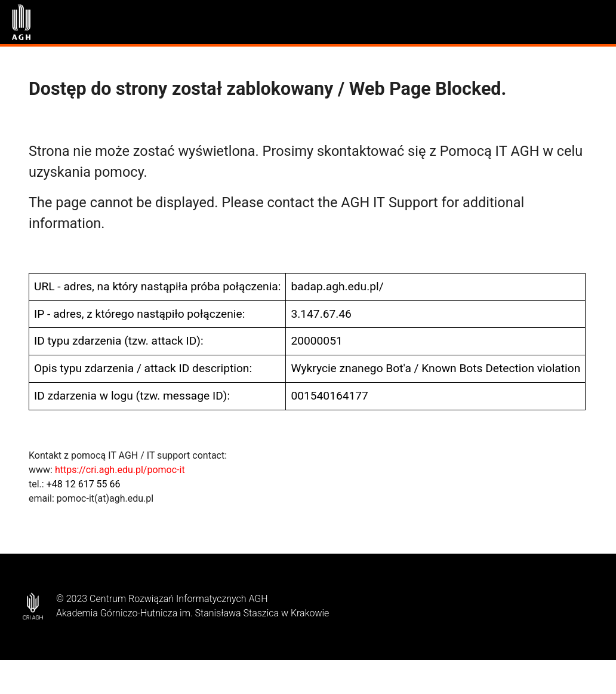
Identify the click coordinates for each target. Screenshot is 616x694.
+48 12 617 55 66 (84, 484)
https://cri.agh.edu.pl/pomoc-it (120, 470)
